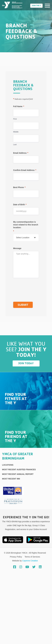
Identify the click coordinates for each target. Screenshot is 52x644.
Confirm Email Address (25, 170)
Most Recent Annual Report (18, 474)
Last (15, 145)
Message (17, 248)
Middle (16, 132)
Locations (8, 465)
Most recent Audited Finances (19, 470)
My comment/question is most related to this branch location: (26, 227)
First (15, 119)
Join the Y (36, 6)
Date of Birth (20, 205)
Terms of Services (32, 557)
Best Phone (19, 187)
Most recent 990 (11, 479)
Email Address (21, 153)
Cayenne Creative (30, 561)
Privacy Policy (16, 557)
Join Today (26, 363)
